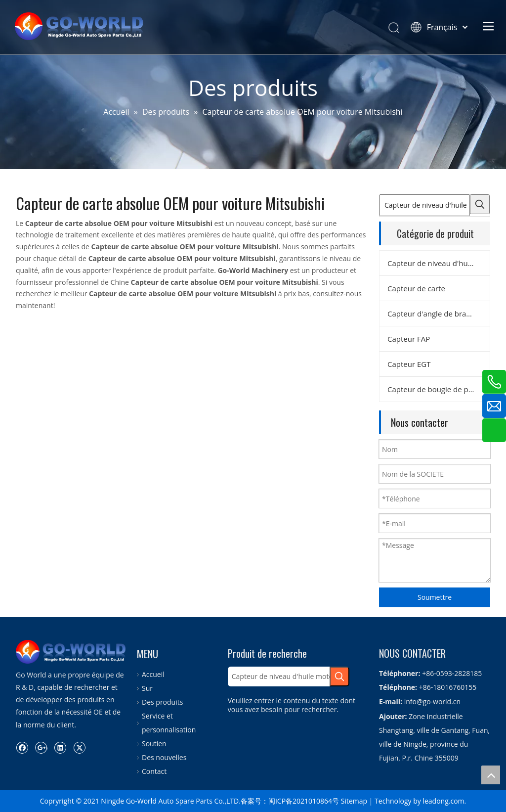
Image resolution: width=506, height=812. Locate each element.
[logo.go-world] (71, 652)
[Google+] (41, 747)
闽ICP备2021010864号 (304, 801)
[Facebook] (22, 747)
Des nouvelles (164, 757)
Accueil (153, 674)
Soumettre (435, 597)
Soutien (154, 744)
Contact (154, 771)
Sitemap (354, 801)
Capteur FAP (409, 339)
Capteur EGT (409, 364)
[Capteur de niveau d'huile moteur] (425, 205)
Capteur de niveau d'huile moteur (439, 263)
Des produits (162, 702)
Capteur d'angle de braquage (438, 314)
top (491, 775)
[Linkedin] (60, 747)
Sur (147, 688)
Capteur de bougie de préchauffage (439, 389)
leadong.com (443, 801)
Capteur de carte (416, 288)
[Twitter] (79, 747)
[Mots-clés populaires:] (480, 204)
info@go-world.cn (432, 701)
